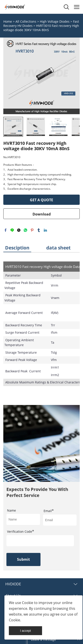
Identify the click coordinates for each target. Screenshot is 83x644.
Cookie (28, 603)
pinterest (32, 230)
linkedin (45, 230)
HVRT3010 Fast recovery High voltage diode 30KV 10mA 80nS (41, 28)
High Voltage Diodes (55, 21)
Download (42, 214)
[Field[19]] (60, 520)
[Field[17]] (23, 519)
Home (8, 21)
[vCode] (40, 541)
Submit (23, 559)
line (12, 230)
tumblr (39, 230)
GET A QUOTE (41, 200)
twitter (19, 230)
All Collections (26, 21)
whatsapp (25, 230)
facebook (6, 230)
